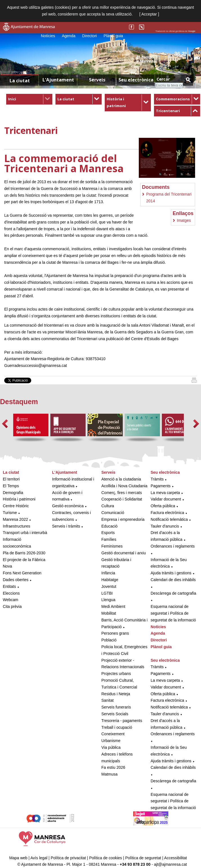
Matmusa (110, 774)
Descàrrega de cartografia (173, 593)
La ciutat (66, 99)
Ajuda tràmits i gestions (171, 573)
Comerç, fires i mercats (122, 493)
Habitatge (110, 580)
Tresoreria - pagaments (122, 721)
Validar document (166, 499)
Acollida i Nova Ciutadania (124, 486)
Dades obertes (16, 580)
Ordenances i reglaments (173, 546)
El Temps (11, 486)
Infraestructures (16, 526)
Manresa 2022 (15, 519)
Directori (90, 36)
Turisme (10, 513)
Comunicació (113, 513)
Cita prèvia (12, 606)
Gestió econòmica (68, 506)
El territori (11, 479)
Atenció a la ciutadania (121, 479)
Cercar (163, 79)
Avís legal (39, 858)
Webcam (11, 600)
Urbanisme (111, 741)
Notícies (48, 36)
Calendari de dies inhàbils (173, 580)
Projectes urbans (116, 674)
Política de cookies (106, 858)
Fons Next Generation (22, 573)
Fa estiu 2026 (113, 767)
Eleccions (11, 593)
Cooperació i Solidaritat (122, 499)
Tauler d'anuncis (165, 526)
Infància (108, 573)
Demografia (13, 493)
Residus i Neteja (116, 694)
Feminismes (112, 546)
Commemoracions (173, 99)
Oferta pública (163, 506)
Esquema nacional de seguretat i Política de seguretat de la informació (173, 613)
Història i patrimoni (19, 499)
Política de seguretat (143, 858)
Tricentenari (168, 111)
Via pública (111, 747)
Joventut (109, 586)
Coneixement (113, 734)
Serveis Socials (115, 714)
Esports (108, 533)
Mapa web (18, 858)
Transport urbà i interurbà (25, 533)
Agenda (69, 36)
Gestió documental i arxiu (124, 553)
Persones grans (115, 633)
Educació (110, 526)
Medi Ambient (113, 606)
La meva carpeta (165, 493)
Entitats (9, 586)
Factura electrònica (167, 513)
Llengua (108, 600)
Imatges (184, 220)
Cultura (108, 506)
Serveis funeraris (116, 707)
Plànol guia (113, 36)
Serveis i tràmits (66, 526)
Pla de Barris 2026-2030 (24, 553)
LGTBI (107, 593)
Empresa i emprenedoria (123, 519)
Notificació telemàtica (169, 519)
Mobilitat (109, 613)
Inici (12, 99)
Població (109, 640)
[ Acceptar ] (149, 14)
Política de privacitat (68, 858)
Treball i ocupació (117, 727)
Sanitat (108, 700)
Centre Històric (16, 506)
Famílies (109, 539)
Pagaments (161, 486)
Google (192, 31)
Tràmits (157, 479)
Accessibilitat (176, 858)
